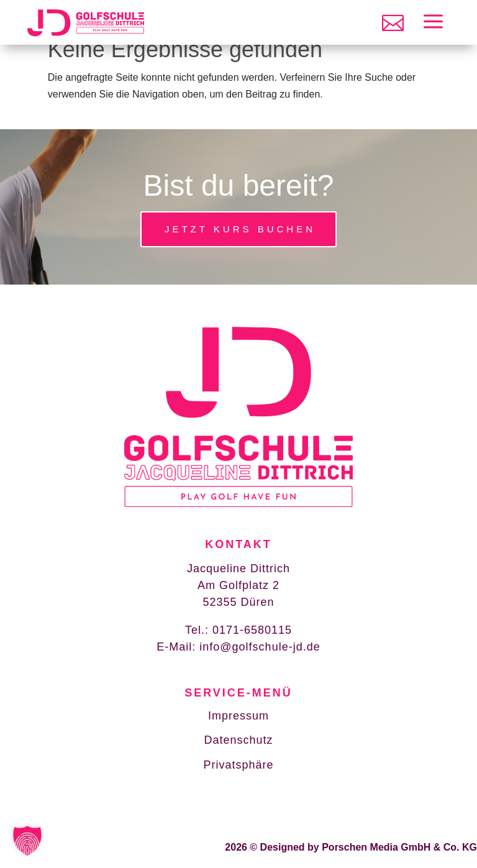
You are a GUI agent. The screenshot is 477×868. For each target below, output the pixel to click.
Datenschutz (238, 740)
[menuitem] (393, 23)
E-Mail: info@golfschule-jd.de (238, 647)
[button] (27, 841)
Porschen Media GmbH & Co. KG (399, 812)
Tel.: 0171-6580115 (238, 630)
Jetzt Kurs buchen (240, 229)
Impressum (238, 716)
